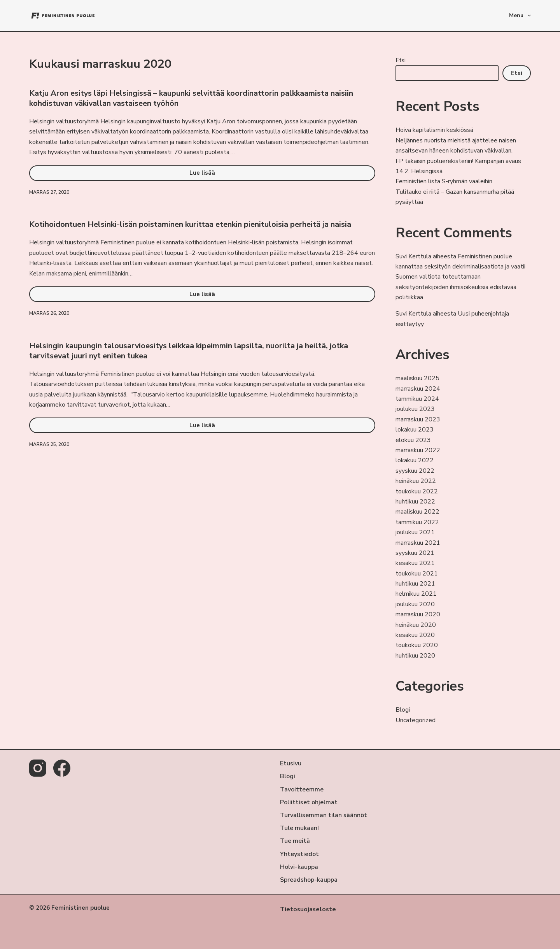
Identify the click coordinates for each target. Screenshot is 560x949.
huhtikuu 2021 (415, 584)
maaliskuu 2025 (417, 378)
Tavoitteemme (302, 789)
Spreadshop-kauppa (309, 880)
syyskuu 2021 (415, 553)
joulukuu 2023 (415, 409)
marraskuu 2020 (418, 614)
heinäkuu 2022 (416, 481)
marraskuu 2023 (418, 419)
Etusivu (291, 763)
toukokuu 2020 (417, 645)
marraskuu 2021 (418, 543)
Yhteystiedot (299, 854)
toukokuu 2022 (417, 491)
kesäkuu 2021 (415, 563)
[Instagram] (38, 768)
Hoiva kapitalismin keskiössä (434, 130)
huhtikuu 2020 (415, 656)
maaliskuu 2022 (417, 512)
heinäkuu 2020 (416, 625)
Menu (520, 16)
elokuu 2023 (413, 440)
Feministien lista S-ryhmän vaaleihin (444, 181)
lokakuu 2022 (415, 460)
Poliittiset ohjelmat (309, 802)
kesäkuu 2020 (415, 635)
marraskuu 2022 (418, 450)
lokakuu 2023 (415, 430)
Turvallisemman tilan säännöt (324, 815)
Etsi (401, 60)
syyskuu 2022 (415, 471)
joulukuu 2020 (415, 604)
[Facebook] (62, 768)
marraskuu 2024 (418, 389)
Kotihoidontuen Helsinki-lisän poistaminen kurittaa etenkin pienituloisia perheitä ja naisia (190, 224)
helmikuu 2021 (416, 594)
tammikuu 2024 (417, 399)
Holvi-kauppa (299, 867)
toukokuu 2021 (417, 574)
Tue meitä (295, 841)
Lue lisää (217, 175)
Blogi (403, 710)
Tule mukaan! (299, 828)
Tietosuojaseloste (309, 909)
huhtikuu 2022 (415, 502)
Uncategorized (416, 720)
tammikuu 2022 (417, 522)
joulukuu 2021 (415, 532)
